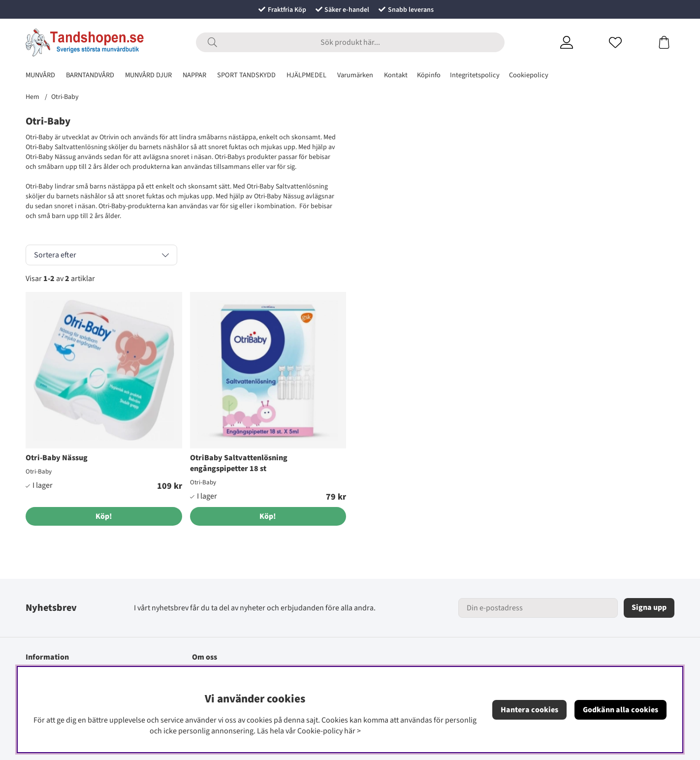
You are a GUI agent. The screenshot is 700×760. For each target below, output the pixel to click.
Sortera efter (55, 255)
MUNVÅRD (40, 75)
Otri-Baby (65, 97)
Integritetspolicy (475, 75)
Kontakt (396, 75)
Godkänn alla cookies (620, 710)
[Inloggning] (579, 42)
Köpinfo (429, 75)
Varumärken (355, 75)
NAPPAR (194, 75)
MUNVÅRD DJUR (148, 75)
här (350, 731)
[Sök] (350, 42)
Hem (32, 97)
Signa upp (649, 607)
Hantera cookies (529, 710)
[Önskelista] (627, 42)
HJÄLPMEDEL (306, 75)
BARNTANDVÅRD (90, 75)
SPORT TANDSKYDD (246, 75)
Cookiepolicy (529, 75)
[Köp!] (104, 516)
